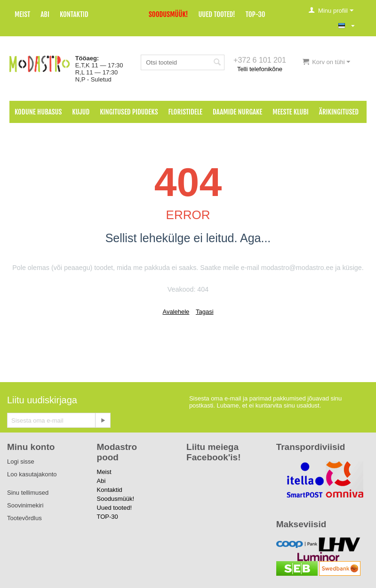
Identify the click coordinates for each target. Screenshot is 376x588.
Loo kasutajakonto (32, 474)
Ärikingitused (339, 112)
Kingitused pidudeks (129, 112)
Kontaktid (74, 14)
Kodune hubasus (38, 112)
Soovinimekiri (25, 505)
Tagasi (205, 312)
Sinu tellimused (28, 493)
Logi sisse (21, 461)
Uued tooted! (216, 14)
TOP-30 (256, 14)
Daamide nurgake (237, 112)
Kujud (81, 112)
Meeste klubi (291, 112)
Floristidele (186, 112)
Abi (45, 14)
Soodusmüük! (168, 14)
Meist (22, 14)
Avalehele (176, 312)
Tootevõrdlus (24, 518)
